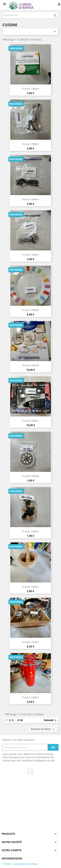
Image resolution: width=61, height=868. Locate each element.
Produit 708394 (30, 642)
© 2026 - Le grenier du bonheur (20, 864)
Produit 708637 (30, 421)
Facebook (31, 772)
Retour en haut (43, 729)
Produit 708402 (30, 587)
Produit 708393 (30, 697)
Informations (12, 858)
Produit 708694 (30, 89)
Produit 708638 (30, 365)
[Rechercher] (30, 15)
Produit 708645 (30, 144)
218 (20, 720)
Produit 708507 (30, 531)
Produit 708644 (30, 199)
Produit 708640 (30, 310)
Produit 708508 (30, 476)
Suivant (51, 720)
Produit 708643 (30, 255)
